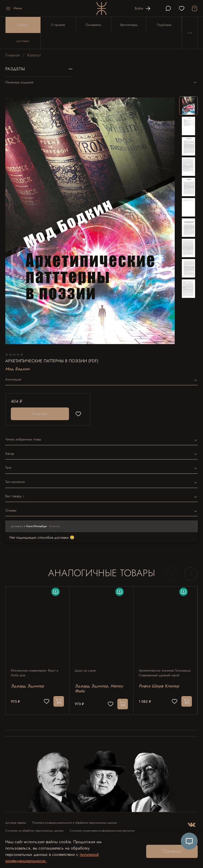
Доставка (23, 41)
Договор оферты (16, 823)
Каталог (23, 25)
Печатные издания (101, 82)
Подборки (164, 25)
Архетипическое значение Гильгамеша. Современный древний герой (165, 673)
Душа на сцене (85, 670)
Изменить (55, 526)
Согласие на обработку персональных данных (34, 831)
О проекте (58, 25)
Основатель (93, 25)
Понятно (172, 851)
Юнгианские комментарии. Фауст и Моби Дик (34, 673)
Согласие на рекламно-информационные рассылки (102, 831)
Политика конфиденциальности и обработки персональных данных (75, 823)
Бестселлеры (129, 25)
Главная (13, 55)
